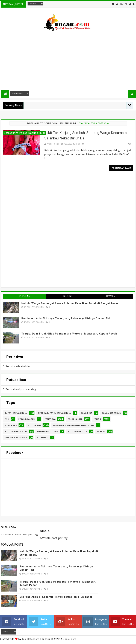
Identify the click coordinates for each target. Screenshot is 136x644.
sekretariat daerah (16, 438)
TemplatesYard (31, 639)
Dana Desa (86, 413)
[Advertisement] (68, 59)
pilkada (101, 431)
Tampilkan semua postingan (94, 123)
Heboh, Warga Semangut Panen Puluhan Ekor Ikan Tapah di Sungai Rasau (70, 303)
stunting (42, 438)
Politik (97, 419)
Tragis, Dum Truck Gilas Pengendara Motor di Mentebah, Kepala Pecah (69, 334)
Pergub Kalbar (27, 419)
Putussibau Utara (48, 431)
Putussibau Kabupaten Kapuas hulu (73, 425)
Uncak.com (70, 639)
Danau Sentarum (112, 413)
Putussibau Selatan (16, 431)
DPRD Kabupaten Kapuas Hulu (55, 413)
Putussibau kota (77, 431)
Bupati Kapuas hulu (16, 413)
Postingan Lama (121, 168)
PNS (7, 419)
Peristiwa (50, 419)
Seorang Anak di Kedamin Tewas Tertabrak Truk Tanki (56, 597)
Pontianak (11, 425)
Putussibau (34, 425)
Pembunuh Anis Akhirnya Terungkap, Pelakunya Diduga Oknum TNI (66, 318)
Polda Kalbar (75, 419)
